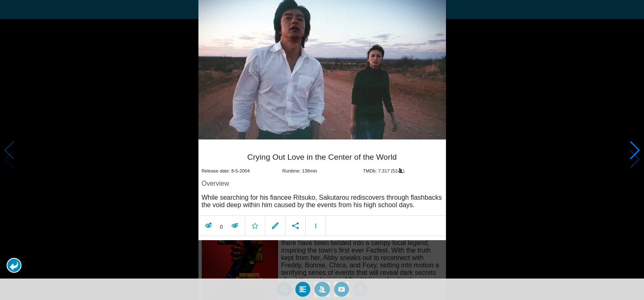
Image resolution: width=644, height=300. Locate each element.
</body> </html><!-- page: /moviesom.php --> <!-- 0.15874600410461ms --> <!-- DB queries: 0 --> (322, 150)
